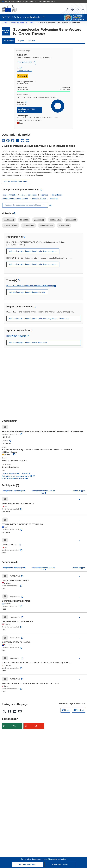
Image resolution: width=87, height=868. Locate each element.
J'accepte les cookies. (27, 864)
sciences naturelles (9, 195)
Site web (26, 474)
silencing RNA (55, 220)
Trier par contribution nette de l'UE (43, 492)
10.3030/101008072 (24, 71)
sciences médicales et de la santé (15, 199)
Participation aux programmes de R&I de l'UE (18, 476)
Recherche (78, 9)
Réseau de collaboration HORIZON (15, 478)
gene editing (71, 220)
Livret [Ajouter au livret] (65, 710)
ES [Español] (13, 140)
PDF (36, 726)
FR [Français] (18, 140)
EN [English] (8, 140)
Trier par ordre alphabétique (13, 491)
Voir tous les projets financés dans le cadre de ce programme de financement (39, 319)
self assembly (9, 220)
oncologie (54, 199)
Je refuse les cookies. (60, 864)
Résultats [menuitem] (32, 41)
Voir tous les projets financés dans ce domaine (27, 292)
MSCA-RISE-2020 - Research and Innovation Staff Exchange (30, 286)
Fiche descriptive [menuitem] (8, 41)
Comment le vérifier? (46, 1)
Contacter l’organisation (11, 474)
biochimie (44, 195)
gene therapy (39, 220)
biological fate (64, 225)
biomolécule (57, 195)
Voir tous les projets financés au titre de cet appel (28, 343)
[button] (72, 9)
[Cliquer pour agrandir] (80, 500)
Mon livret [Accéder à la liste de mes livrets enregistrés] (79, 710)
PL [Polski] (27, 140)
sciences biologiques (29, 195)
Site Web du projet (25, 63)
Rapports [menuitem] (21, 41)
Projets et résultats (18, 23)
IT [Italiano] (23, 140)
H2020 (31, 23)
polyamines (24, 220)
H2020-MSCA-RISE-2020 (17, 336)
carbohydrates (29, 225)
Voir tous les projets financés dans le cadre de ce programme (33, 251)
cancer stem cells (46, 225)
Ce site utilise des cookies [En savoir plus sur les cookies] (31, 859)
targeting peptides (11, 225)
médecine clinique (39, 199)
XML (14, 726)
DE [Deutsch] (3, 140)
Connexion (67, 9)
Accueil (4, 23)
